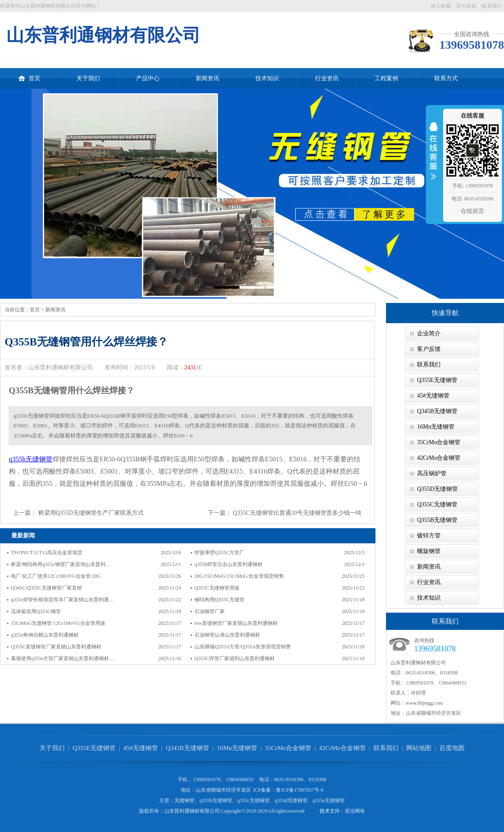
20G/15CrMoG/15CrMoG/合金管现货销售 (239, 576)
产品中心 (148, 78)
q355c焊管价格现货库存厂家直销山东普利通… (62, 600)
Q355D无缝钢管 (437, 489)
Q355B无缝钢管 (437, 520)
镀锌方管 (429, 536)
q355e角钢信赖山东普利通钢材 (45, 635)
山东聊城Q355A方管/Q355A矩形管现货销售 (243, 647)
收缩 (433, 156)
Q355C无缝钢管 (437, 504)
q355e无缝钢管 (329, 800)
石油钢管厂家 (210, 611)
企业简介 (429, 333)
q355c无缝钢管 (253, 800)
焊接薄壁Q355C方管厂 (219, 553)
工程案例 (386, 78)
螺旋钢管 (429, 551)
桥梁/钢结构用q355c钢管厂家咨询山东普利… (61, 564)
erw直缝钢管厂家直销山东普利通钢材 (236, 623)
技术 (325, 811)
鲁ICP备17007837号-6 (300, 790)
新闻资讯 (207, 78)
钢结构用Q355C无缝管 (219, 600)
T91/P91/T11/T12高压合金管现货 (47, 553)
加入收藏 (441, 6)
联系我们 (492, 6)
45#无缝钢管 (433, 396)
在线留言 (472, 211)
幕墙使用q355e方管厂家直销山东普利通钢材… (62, 658)
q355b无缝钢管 (31, 459)
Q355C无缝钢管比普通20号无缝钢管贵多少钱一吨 (297, 513)
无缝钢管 (184, 800)
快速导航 (445, 313)
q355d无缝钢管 (291, 800)
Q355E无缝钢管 (437, 380)
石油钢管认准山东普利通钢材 (227, 635)
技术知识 (267, 78)
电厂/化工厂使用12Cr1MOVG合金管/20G (56, 576)
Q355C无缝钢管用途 (217, 588)
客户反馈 (429, 349)
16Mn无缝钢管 (436, 427)
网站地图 (419, 748)
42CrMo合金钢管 (439, 458)
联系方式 (446, 78)
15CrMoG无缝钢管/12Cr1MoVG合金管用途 (58, 623)
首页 (29, 75)
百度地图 (452, 748)
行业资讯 (327, 78)
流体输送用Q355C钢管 (36, 611)
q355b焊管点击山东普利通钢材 (228, 564)
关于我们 (88, 78)
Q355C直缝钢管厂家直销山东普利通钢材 (56, 647)
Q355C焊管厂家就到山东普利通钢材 (235, 658)
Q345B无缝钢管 (437, 411)
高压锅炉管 (432, 473)
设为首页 (466, 6)
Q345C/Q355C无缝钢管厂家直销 (46, 588)
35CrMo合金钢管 (439, 442)
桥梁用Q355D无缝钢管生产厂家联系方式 (91, 513)
